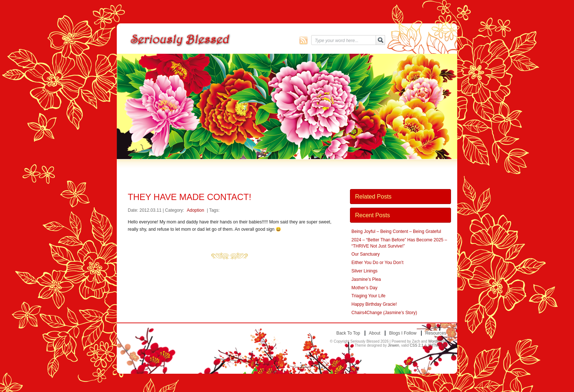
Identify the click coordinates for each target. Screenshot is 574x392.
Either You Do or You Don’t (377, 263)
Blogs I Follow (403, 333)
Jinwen (393, 345)
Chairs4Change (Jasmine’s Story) (384, 313)
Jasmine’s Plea (366, 279)
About (375, 333)
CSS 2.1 (416, 345)
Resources (436, 333)
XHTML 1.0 (437, 345)
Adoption (195, 210)
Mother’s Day (364, 288)
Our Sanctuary (366, 254)
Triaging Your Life (368, 296)
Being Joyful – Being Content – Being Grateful (396, 231)
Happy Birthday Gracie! (374, 304)
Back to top (348, 333)
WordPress (437, 341)
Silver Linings (364, 271)
